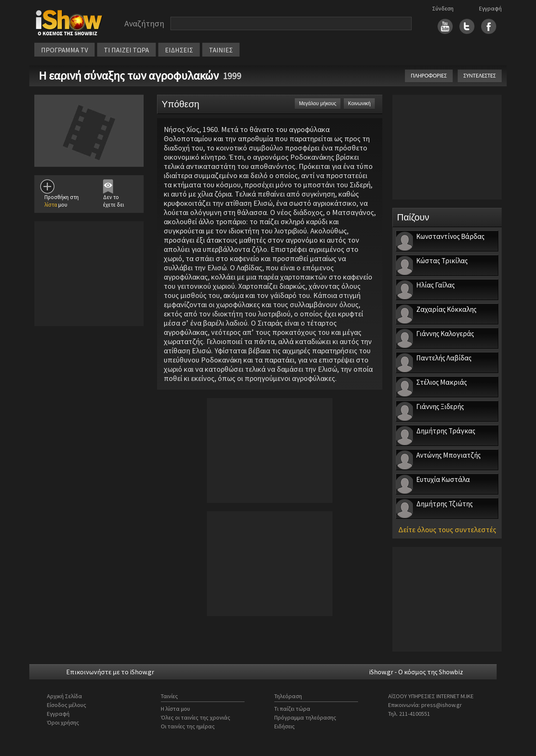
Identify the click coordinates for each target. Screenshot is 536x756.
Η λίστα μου (175, 709)
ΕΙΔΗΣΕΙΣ (179, 50)
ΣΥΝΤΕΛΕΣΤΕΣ (480, 76)
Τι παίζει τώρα (292, 709)
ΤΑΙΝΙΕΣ (221, 50)
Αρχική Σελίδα (64, 696)
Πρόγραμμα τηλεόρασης (305, 717)
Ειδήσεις (285, 726)
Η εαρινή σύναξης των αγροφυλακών (129, 75)
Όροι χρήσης (63, 722)
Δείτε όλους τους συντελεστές (447, 529)
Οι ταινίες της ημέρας (188, 726)
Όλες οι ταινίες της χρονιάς (196, 717)
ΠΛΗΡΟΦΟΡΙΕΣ (429, 76)
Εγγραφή (490, 8)
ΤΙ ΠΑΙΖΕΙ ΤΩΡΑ (126, 50)
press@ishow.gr (442, 705)
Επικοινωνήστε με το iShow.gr (110, 672)
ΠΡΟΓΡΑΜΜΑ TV (64, 50)
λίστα (51, 205)
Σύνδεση (443, 8)
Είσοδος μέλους (67, 705)
